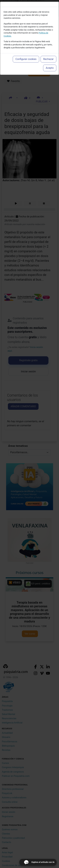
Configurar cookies (26, 59)
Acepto (50, 68)
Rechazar (48, 59)
